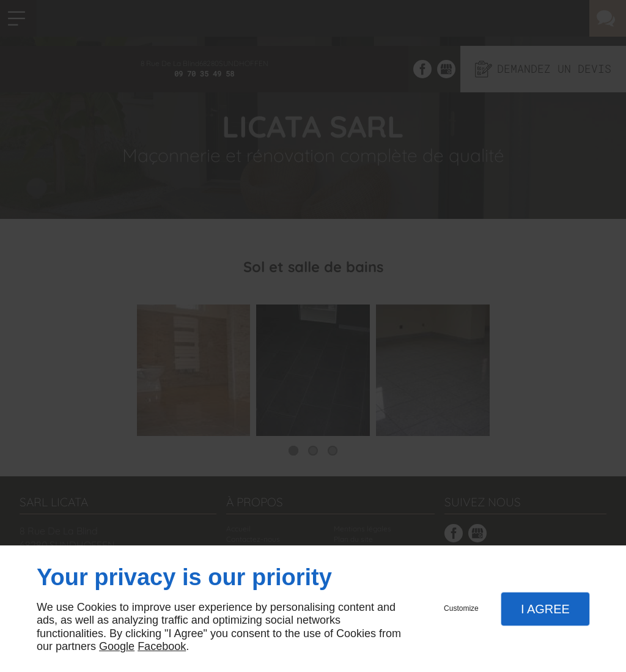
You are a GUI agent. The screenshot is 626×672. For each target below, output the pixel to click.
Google (117, 646)
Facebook (162, 646)
